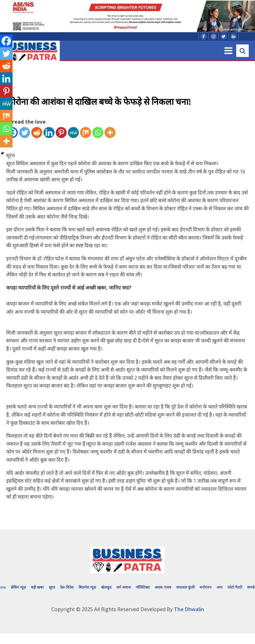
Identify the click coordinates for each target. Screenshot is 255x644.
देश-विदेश (67, 587)
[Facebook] (6, 41)
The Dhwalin (189, 609)
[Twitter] (25, 133)
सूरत (52, 587)
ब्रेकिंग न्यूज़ (18, 587)
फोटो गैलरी (235, 587)
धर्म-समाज (124, 587)
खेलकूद (106, 587)
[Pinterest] (61, 133)
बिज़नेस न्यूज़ (87, 587)
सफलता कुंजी (185, 587)
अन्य (219, 587)
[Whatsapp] (98, 133)
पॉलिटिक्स (143, 587)
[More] (110, 133)
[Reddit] (37, 133)
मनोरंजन (206, 587)
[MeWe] (73, 133)
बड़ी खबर (37, 587)
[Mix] (86, 133)
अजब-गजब (163, 587)
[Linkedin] (49, 133)
